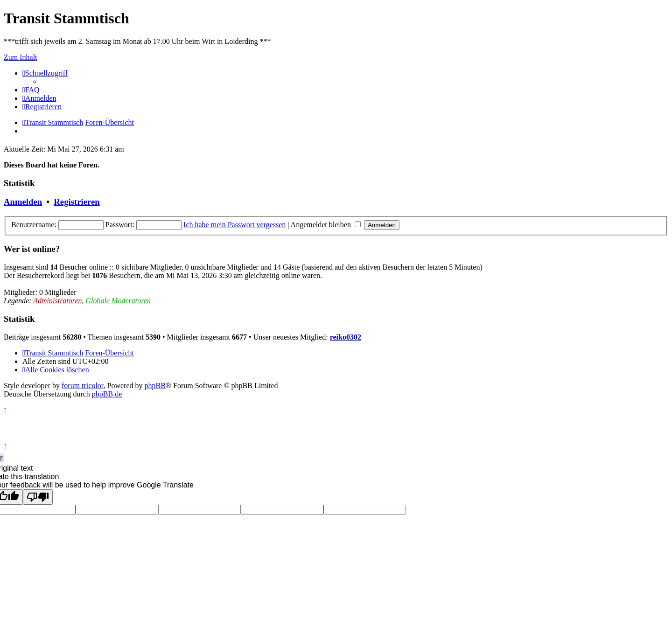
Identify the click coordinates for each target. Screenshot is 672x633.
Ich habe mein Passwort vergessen (234, 225)
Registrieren (77, 202)
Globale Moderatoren (118, 301)
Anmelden (23, 202)
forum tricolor (83, 386)
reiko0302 (346, 337)
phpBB (155, 386)
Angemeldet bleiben (326, 225)
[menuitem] (31, 90)
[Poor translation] (38, 497)
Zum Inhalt (21, 57)
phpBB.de (107, 394)
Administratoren (57, 301)
